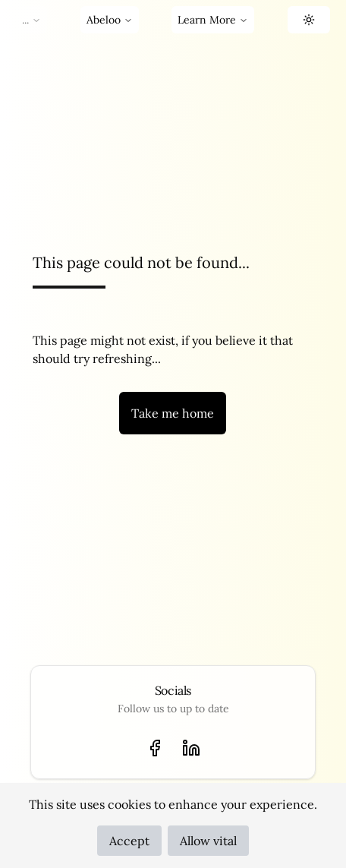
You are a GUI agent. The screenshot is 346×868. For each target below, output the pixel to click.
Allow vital (208, 841)
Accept (129, 841)
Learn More (213, 20)
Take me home (173, 413)
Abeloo (110, 20)
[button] (309, 20)
